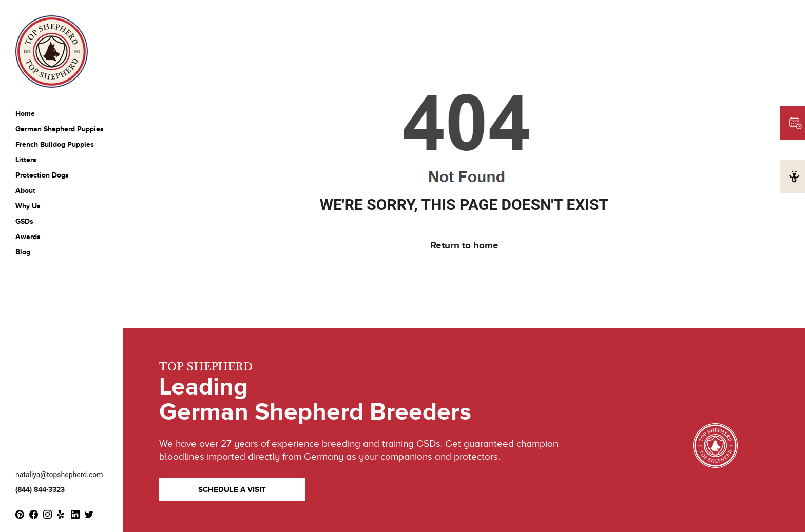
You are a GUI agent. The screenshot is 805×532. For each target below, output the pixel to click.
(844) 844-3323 (40, 490)
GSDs (24, 221)
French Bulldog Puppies (55, 144)
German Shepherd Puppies (60, 129)
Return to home (464, 245)
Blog (23, 252)
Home (25, 114)
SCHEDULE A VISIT (232, 489)
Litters (26, 160)
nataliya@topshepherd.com (59, 475)
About (25, 191)
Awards (28, 237)
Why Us (28, 206)
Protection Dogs (42, 175)
